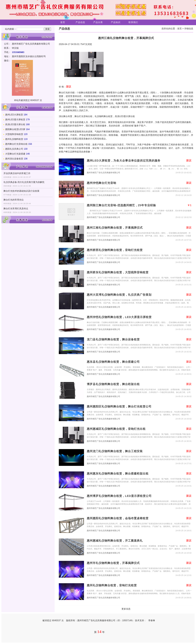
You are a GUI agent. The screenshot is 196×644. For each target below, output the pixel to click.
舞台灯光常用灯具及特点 (16, 209)
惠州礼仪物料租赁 (14, 139)
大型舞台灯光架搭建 (15, 154)
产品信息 (80, 22)
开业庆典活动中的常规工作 (17, 173)
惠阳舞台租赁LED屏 (15, 129)
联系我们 (133, 22)
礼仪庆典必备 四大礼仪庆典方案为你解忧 (24, 182)
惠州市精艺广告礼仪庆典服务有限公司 (103, 173)
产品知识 (116, 22)
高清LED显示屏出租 (15, 124)
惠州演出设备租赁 (14, 159)
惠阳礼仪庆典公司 (14, 149)
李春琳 (152, 620)
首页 (63, 22)
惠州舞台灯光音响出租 (16, 144)
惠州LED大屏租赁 (14, 115)
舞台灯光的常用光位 (14, 200)
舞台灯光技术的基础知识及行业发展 (21, 191)
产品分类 (98, 22)
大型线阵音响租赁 (14, 134)
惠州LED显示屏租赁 (15, 120)
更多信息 (126, 609)
